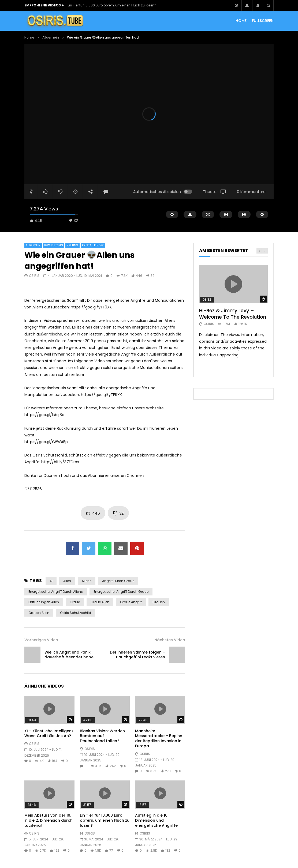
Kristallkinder (93, 245)
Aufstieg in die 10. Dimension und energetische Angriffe (156, 820)
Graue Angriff (131, 602)
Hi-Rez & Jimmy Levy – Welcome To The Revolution (233, 314)
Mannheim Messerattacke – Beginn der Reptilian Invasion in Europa (159, 739)
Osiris (34, 276)
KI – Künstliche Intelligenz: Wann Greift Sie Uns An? (49, 733)
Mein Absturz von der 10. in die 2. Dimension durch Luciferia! (49, 820)
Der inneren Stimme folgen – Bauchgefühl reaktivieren (137, 655)
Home (29, 37)
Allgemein (51, 37)
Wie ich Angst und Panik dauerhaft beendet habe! (70, 655)
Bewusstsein (54, 245)
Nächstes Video (170, 640)
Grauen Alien (39, 613)
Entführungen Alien (44, 602)
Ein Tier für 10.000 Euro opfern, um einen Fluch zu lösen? (112, 5)
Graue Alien (100, 602)
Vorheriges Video (41, 640)
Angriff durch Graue (118, 581)
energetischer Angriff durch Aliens (56, 592)
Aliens (87, 581)
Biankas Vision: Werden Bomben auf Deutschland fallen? (102, 736)
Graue (75, 602)
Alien (67, 581)
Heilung (72, 245)
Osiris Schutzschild (76, 613)
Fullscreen (263, 21)
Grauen (159, 602)
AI (51, 581)
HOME (241, 21)
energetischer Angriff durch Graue (121, 592)
